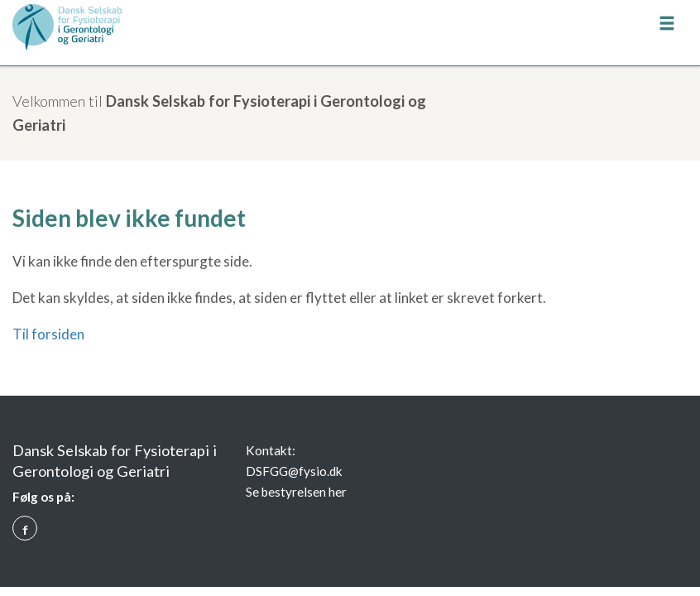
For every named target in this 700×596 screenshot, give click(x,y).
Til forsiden (48, 334)
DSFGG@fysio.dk (294, 471)
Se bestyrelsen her (296, 492)
